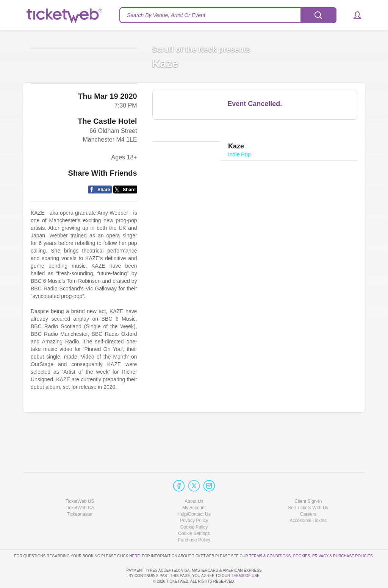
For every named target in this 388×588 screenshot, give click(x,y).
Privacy (320, 534)
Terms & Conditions (270, 534)
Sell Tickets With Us (308, 486)
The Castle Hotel (107, 156)
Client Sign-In (308, 479)
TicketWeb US (80, 479)
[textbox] (228, 15)
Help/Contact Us (194, 493)
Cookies (302, 534)
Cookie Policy (194, 505)
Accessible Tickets (308, 499)
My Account (194, 486)
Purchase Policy (194, 518)
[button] (354, 15)
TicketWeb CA (80, 486)
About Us (194, 479)
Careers (308, 493)
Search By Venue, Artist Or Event (166, 15)
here (135, 534)
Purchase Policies (353, 534)
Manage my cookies (194, 512)
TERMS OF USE (245, 576)
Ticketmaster (80, 493)
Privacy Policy (194, 499)
